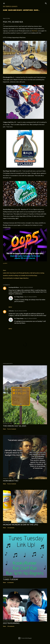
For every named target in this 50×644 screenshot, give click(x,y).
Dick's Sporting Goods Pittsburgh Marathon (18, 273)
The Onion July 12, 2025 (15, 426)
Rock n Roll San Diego (32, 275)
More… (37, 10)
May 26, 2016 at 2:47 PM (21, 311)
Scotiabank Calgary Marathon (21, 278)
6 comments (11, 582)
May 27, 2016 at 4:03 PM (30, 297)
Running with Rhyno (14, 287)
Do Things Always (10, 6)
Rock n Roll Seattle (8, 278)
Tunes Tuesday (11, 579)
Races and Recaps (15, 10)
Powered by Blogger (25, 638)
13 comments (11, 528)
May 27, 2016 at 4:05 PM (30, 318)
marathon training (13, 275)
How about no (11, 481)
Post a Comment (12, 429)
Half (31, 273)
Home (5, 10)
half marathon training (38, 273)
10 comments (11, 626)
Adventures (28, 10)
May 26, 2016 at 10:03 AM (26, 287)
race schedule (22, 275)
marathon (6, 275)
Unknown (11, 311)
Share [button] (5, 270)
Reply (10, 307)
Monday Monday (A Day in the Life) (20, 525)
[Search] (46, 3)
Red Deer (35, 31)
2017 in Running (11, 623)
